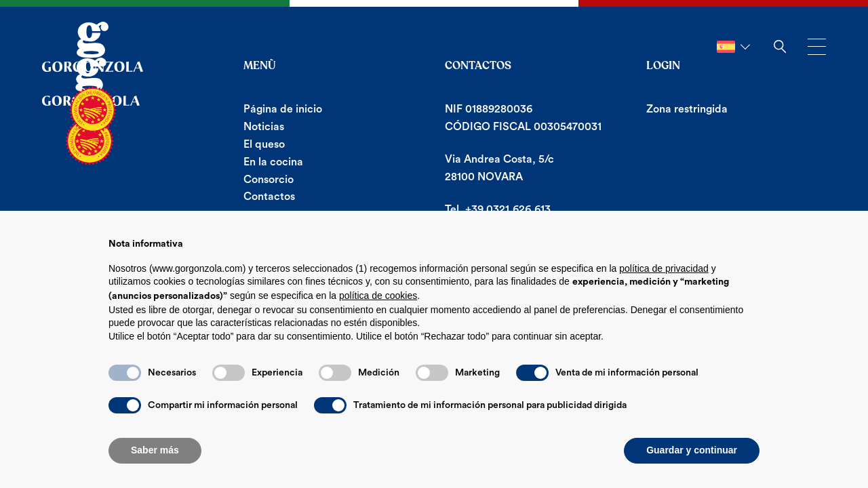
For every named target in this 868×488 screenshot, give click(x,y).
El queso (264, 144)
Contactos (269, 197)
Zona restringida (687, 109)
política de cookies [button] (378, 296)
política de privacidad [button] (664, 268)
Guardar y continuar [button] (692, 450)
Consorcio (269, 180)
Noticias (264, 127)
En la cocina (273, 162)
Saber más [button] (155, 450)
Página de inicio (283, 109)
